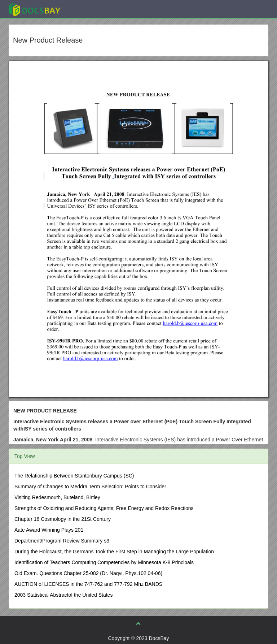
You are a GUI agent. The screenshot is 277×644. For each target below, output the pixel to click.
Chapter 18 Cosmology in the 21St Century (63, 519)
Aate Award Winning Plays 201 (49, 530)
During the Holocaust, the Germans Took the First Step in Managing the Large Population (114, 552)
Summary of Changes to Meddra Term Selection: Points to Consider (90, 487)
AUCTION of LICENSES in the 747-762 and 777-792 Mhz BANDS (88, 584)
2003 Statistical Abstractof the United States (63, 595)
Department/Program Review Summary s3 (62, 541)
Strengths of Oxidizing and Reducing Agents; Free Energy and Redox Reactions (104, 508)
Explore (89, 9)
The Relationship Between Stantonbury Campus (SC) (74, 476)
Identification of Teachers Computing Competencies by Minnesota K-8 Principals (104, 562)
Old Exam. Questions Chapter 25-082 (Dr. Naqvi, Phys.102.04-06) (88, 573)
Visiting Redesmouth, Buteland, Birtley (57, 497)
